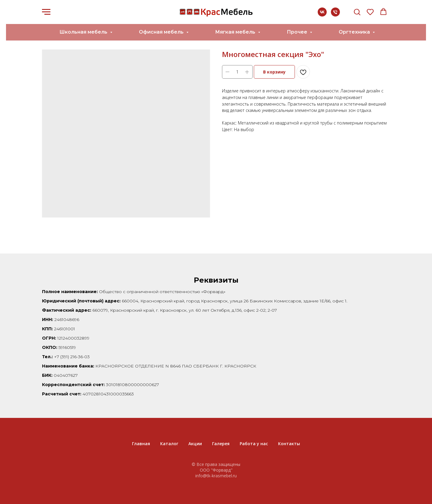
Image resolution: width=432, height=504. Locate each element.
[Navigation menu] (46, 12)
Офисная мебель (162, 32)
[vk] (322, 15)
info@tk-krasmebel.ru (216, 476)
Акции (195, 444)
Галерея (221, 444)
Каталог (169, 444)
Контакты (289, 444)
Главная (141, 444)
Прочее (298, 32)
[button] (357, 12)
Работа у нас (254, 444)
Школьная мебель (84, 32)
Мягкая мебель (236, 32)
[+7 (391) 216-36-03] (335, 15)
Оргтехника (355, 32)
